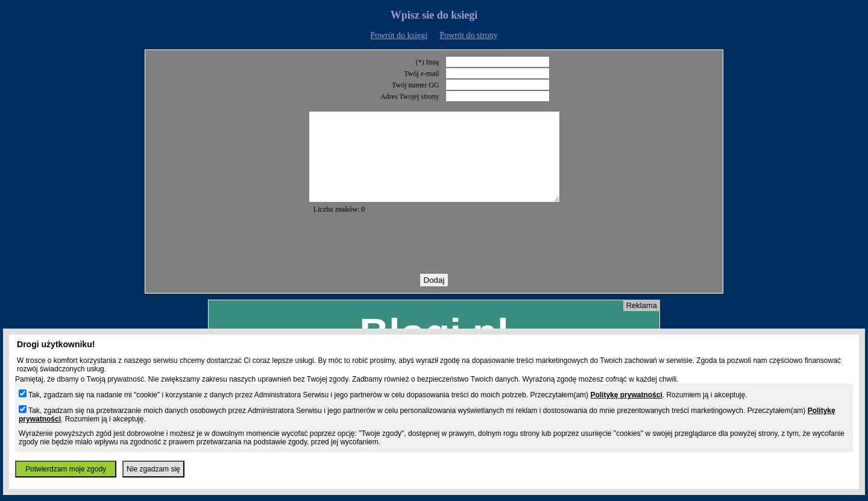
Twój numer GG (415, 85)
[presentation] (434, 262)
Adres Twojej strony (410, 96)
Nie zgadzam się (153, 469)
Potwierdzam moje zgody (66, 469)
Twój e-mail (421, 74)
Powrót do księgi (399, 35)
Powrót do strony (468, 35)
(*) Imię (428, 62)
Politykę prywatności (626, 395)
